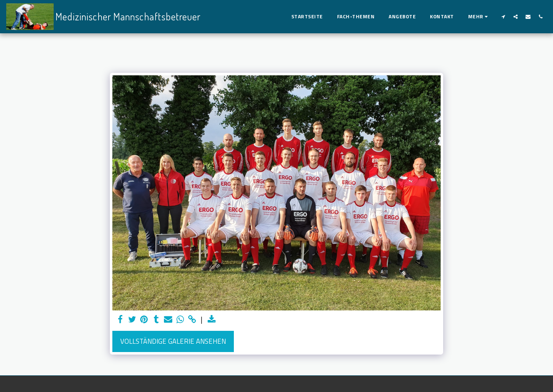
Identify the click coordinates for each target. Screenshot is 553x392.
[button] (503, 16)
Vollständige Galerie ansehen (173, 341)
